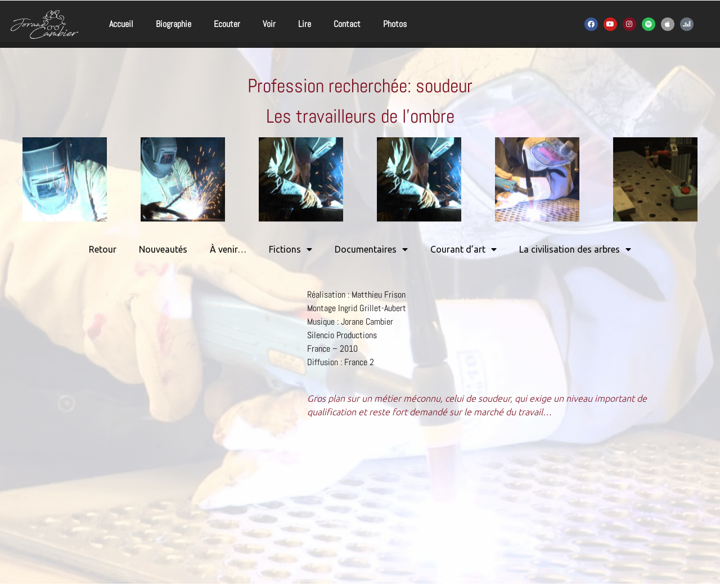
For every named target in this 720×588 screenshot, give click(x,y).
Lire (305, 24)
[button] (18, 181)
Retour (103, 249)
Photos (395, 24)
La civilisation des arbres (575, 249)
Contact (347, 24)
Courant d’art (463, 249)
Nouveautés (163, 249)
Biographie (174, 24)
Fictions (291, 249)
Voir (269, 24)
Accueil (121, 24)
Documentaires (371, 249)
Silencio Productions (342, 335)
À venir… (228, 249)
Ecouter (227, 24)
